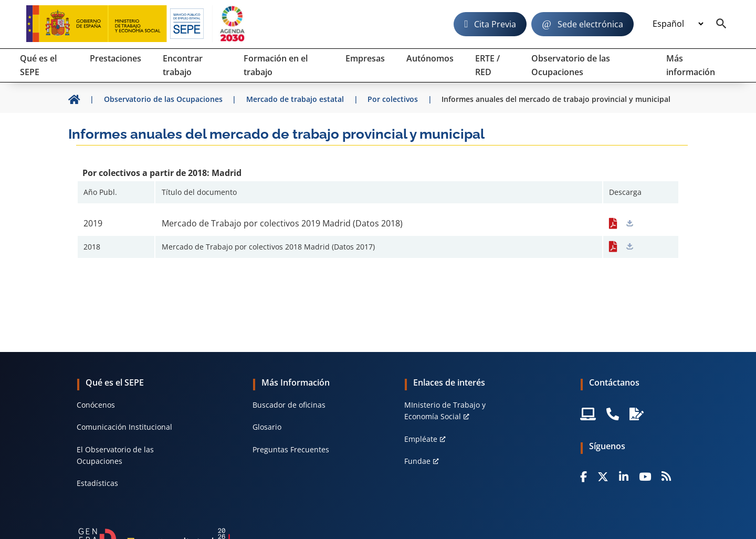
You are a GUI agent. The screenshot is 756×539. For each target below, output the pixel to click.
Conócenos (96, 405)
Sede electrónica (590, 24)
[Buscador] (721, 24)
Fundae (417, 461)
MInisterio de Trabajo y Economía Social (445, 411)
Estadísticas (97, 483)
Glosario (267, 427)
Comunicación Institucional (124, 427)
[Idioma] (678, 24)
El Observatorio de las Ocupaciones (115, 455)
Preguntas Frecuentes (291, 449)
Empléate (421, 439)
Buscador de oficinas (289, 405)
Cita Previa (495, 24)
